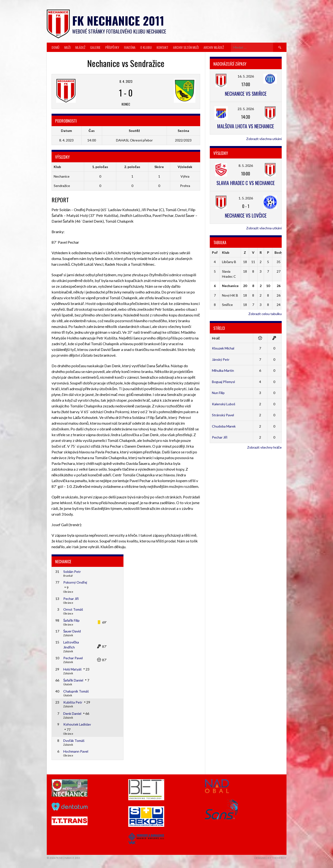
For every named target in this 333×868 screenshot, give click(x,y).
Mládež (80, 47)
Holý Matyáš (72, 669)
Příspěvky (112, 47)
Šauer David (72, 631)
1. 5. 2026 (246, 198)
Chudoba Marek (224, 426)
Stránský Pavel (223, 415)
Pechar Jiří (71, 599)
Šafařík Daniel (73, 680)
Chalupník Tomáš (76, 691)
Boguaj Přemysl (223, 382)
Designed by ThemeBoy (270, 858)
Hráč (216, 338)
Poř (215, 252)
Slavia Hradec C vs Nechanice (246, 183)
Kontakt (162, 47)
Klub (226, 252)
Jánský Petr (221, 359)
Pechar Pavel (73, 658)
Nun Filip (218, 393)
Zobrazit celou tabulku (265, 314)
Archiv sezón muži (186, 47)
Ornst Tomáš (73, 609)
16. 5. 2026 (246, 76)
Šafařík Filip (71, 620)
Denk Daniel (72, 713)
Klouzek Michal (223, 348)
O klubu (146, 47)
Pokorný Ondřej (75, 582)
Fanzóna (130, 47)
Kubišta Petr (73, 702)
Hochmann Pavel (76, 751)
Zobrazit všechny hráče (264, 447)
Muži (67, 47)
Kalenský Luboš (224, 404)
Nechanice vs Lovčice (246, 215)
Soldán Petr (72, 572)
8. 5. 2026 (246, 166)
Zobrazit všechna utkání (264, 139)
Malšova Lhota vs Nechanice (246, 126)
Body (279, 252)
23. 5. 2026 (246, 109)
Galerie (95, 47)
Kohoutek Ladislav (77, 724)
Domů (55, 47)
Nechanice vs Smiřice (246, 94)
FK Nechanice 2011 (118, 20)
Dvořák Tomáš (74, 741)
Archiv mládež (214, 47)
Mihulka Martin (223, 370)
